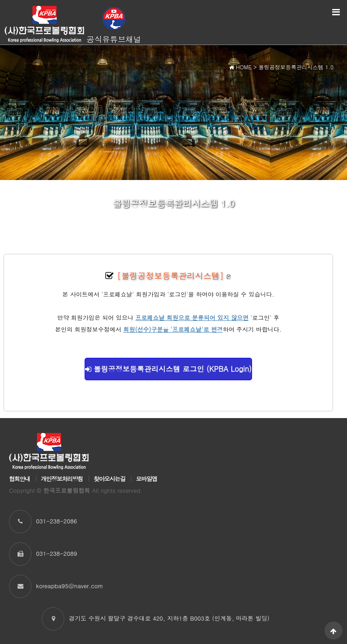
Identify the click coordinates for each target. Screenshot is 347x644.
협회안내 (20, 479)
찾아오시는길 (109, 479)
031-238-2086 (56, 521)
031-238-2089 (56, 553)
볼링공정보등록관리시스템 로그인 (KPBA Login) (168, 369)
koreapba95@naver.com (70, 586)
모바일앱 (146, 479)
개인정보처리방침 (62, 479)
